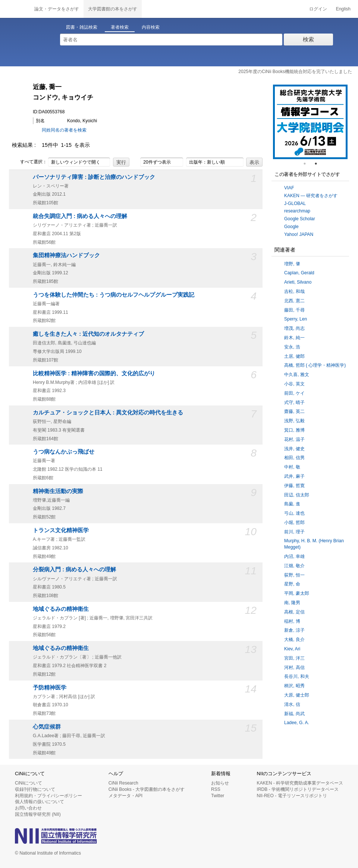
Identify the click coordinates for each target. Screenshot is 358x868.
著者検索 (120, 27)
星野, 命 (292, 584)
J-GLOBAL (295, 203)
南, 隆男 (292, 603)
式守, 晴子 (294, 403)
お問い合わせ (28, 808)
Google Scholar (300, 219)
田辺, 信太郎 (297, 495)
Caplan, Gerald (299, 273)
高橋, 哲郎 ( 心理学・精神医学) (315, 365)
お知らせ (220, 783)
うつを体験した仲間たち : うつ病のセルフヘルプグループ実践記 (114, 295)
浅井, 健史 (294, 449)
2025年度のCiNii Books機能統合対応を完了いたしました (295, 72)
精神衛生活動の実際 (58, 491)
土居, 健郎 (294, 356)
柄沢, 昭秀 (294, 686)
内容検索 (151, 27)
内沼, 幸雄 (294, 556)
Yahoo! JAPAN (299, 234)
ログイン (318, 9)
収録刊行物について (35, 789)
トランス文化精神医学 (61, 530)
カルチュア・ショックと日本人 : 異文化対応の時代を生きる (108, 413)
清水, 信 (292, 704)
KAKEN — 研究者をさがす (311, 196)
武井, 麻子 (294, 476)
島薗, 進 (292, 504)
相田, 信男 (294, 458)
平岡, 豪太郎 (297, 593)
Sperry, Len (296, 319)
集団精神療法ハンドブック (66, 255)
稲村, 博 (292, 621)
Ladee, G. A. (297, 723)
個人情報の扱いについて (40, 802)
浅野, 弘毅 (294, 421)
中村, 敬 (292, 467)
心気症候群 (47, 727)
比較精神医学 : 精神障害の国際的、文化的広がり (94, 373)
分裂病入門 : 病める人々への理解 (74, 569)
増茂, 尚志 (294, 328)
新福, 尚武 (294, 714)
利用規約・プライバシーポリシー (48, 796)
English (343, 9)
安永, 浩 (292, 347)
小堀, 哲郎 (294, 523)
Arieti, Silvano (298, 282)
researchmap (297, 211)
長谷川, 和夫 (297, 676)
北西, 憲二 (294, 301)
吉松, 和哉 (294, 291)
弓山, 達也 (294, 513)
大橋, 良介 (294, 640)
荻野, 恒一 (294, 575)
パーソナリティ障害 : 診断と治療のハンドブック (94, 177)
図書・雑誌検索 (82, 27)
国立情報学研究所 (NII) (38, 814)
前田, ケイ (294, 393)
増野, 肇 (292, 264)
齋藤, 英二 (294, 411)
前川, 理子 (294, 532)
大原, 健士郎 (297, 695)
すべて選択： (29, 162)
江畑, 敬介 (294, 566)
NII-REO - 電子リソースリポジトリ (292, 796)
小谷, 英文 (294, 384)
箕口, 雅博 (294, 430)
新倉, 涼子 (294, 630)
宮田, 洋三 (294, 658)
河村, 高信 (294, 667)
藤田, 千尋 (294, 310)
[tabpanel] (310, 122)
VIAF (289, 188)
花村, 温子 (294, 439)
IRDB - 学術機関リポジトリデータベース (298, 789)
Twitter (218, 796)
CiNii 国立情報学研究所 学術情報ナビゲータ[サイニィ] (15, 9)
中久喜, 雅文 (297, 375)
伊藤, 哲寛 (294, 486)
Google (291, 227)
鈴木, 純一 (294, 338)
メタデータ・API (125, 796)
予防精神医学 (50, 688)
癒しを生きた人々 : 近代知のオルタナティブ (88, 334)
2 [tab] (319, 164)
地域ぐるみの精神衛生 (61, 609)
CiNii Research (123, 783)
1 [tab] (308, 164)
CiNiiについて (29, 783)
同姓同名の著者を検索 (64, 130)
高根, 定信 (294, 612)
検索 (308, 39)
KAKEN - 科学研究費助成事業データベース (300, 783)
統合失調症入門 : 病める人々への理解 (80, 216)
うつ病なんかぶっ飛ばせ (64, 452)
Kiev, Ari (292, 649)
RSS (216, 789)
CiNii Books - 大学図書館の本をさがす (147, 789)
